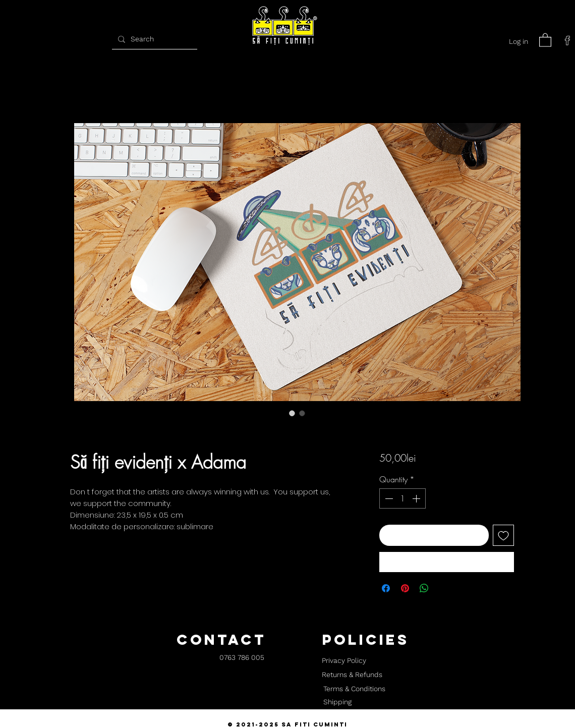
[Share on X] (443, 588)
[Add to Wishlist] (503, 535)
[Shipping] (337, 702)
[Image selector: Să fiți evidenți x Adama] (292, 413)
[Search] (153, 39)
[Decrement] (388, 498)
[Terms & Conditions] (354, 689)
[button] (545, 40)
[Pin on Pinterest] (405, 588)
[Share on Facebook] (386, 588)
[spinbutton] (402, 498)
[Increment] (417, 498)
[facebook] (567, 40)
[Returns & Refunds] (352, 675)
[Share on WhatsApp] (424, 588)
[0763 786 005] (242, 658)
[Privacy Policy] (344, 661)
